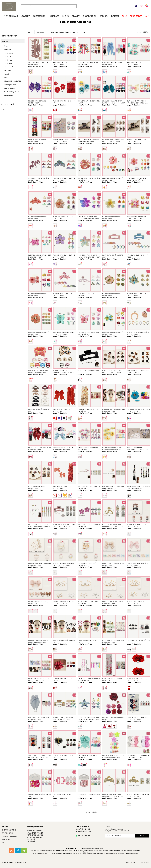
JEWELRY (25, 16)
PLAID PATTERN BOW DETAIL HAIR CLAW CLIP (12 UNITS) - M (64, 527)
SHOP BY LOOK (90, 16)
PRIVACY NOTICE (8, 833)
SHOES (65, 16)
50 (81, 32)
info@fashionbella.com (83, 831)
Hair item (7, 50)
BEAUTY (76, 16)
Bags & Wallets (9, 88)
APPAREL (104, 16)
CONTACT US (7, 839)
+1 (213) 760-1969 (83, 836)
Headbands (9, 67)
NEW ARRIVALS (11, 16)
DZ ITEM (115, 16)
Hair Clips (9, 57)
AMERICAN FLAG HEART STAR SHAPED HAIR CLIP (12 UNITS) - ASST (40, 758)
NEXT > (146, 32)
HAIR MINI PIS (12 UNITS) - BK (138, 640)
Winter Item (8, 95)
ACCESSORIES (39, 16)
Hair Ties (9, 63)
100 (84, 32)
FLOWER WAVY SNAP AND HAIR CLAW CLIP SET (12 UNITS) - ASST (112, 450)
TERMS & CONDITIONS (10, 836)
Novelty (7, 74)
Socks (6, 78)
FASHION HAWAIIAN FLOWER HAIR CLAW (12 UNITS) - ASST (113, 758)
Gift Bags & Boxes (11, 85)
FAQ (4, 842)
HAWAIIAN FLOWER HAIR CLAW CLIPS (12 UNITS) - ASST (137, 218)
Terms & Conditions (130, 863)
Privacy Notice (145, 863)
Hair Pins (9, 60)
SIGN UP (142, 836)
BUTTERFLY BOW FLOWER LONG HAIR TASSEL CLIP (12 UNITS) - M (39, 527)
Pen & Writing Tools (11, 92)
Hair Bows (9, 53)
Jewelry (7, 46)
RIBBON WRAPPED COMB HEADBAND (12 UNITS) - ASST (38, 642)
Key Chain (7, 70)
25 (78, 32)
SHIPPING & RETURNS (9, 830)
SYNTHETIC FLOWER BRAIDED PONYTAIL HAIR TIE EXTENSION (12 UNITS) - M (138, 488)
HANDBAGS (54, 16)
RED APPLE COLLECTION (13, 81)
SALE (124, 16)
